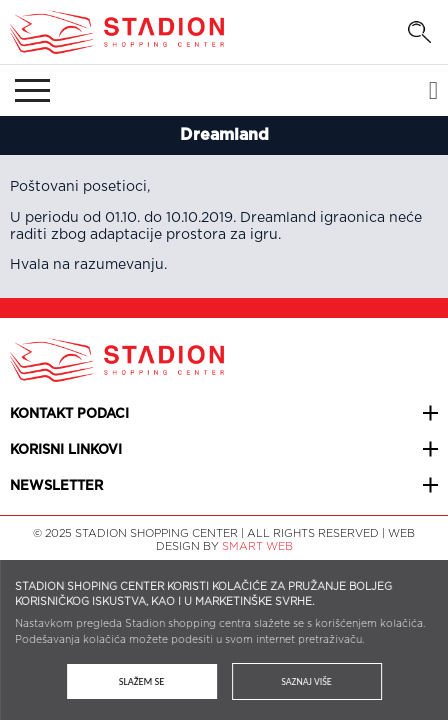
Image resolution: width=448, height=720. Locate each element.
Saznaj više (307, 681)
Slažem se (141, 681)
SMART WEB (257, 546)
